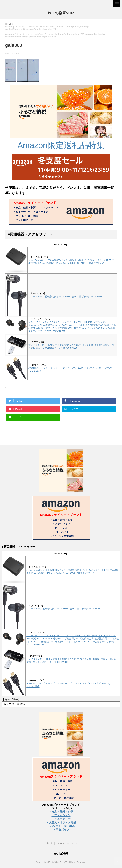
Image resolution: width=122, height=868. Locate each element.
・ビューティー (61, 819)
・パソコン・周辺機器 (61, 826)
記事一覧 (49, 843)
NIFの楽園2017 (61, 13)
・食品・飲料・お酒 (61, 812)
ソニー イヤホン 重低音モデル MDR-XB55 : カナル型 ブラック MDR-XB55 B (66, 297)
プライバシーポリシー (67, 843)
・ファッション (61, 815)
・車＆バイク (61, 830)
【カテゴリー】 (11, 699)
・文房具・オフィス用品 (61, 822)
